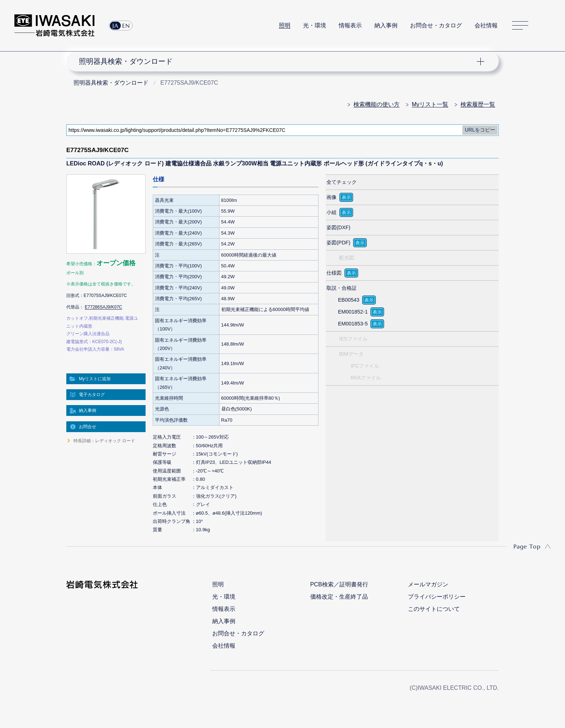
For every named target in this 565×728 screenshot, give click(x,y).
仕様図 (334, 273)
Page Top (527, 546)
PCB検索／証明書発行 (339, 584)
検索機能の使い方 (377, 104)
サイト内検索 (547, 26)
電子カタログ (92, 395)
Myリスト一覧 (430, 104)
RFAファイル (366, 378)
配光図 (347, 258)
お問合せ (88, 427)
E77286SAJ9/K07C (103, 307)
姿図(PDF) (338, 243)
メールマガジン (428, 584)
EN (126, 26)
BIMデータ (351, 354)
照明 (285, 25)
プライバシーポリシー (437, 597)
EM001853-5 (353, 324)
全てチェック (342, 182)
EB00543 (349, 300)
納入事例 (386, 25)
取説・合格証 (342, 288)
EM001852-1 (353, 312)
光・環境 (315, 25)
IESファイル (353, 339)
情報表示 (350, 25)
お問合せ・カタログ (436, 25)
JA (115, 26)
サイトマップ (520, 26)
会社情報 (486, 25)
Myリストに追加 (95, 379)
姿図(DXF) (338, 227)
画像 (332, 197)
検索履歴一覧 (478, 104)
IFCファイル (365, 366)
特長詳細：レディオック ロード (104, 441)
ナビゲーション (279, 61)
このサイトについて (434, 609)
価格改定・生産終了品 (339, 597)
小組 (332, 212)
